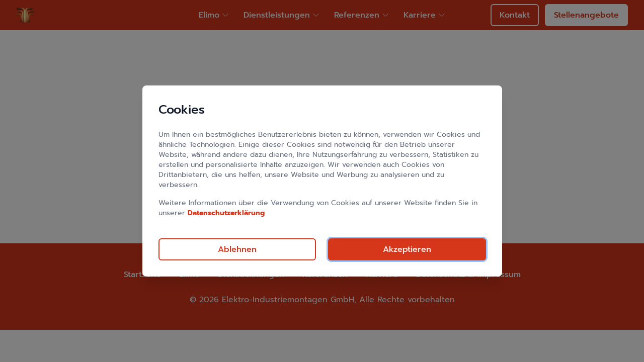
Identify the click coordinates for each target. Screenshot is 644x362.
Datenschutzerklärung (226, 213)
